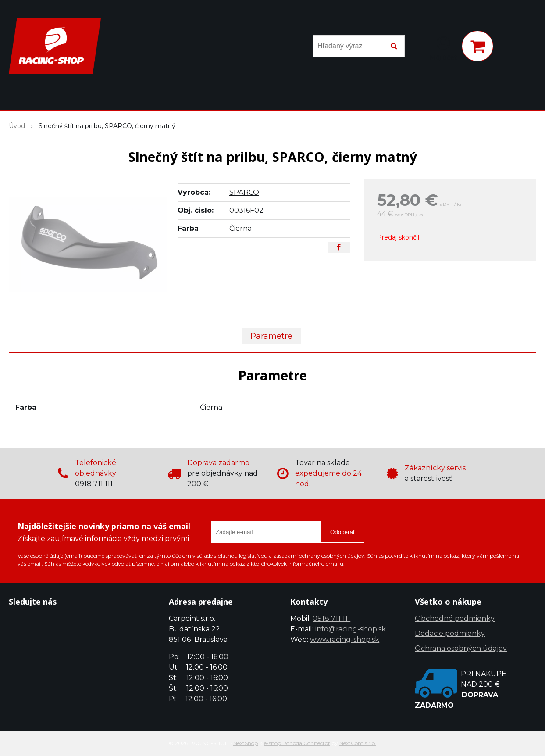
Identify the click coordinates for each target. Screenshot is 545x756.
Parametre (271, 336)
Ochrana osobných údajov (461, 648)
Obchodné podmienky (455, 618)
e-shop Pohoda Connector (297, 743)
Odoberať (343, 532)
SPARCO (244, 192)
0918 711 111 (331, 618)
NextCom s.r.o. (358, 743)
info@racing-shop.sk (351, 629)
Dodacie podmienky (450, 633)
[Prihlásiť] (443, 48)
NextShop (246, 743)
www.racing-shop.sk (345, 640)
